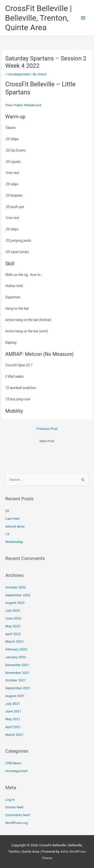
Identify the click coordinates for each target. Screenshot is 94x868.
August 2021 (15, 696)
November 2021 (17, 673)
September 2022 (18, 595)
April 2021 (13, 727)
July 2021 (13, 704)
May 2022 (13, 626)
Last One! (12, 518)
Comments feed (17, 815)
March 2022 (14, 641)
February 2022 (16, 649)
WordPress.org (17, 823)
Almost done (15, 526)
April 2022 (13, 634)
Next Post (47, 441)
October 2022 (16, 587)
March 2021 (14, 735)
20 (7, 511)
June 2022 (13, 618)
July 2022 (13, 610)
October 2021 (16, 680)
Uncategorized (19, 74)
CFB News (13, 763)
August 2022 (15, 603)
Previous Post (47, 429)
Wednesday (14, 542)
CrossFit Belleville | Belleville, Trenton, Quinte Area (38, 18)
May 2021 (13, 719)
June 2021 (13, 711)
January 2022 (16, 657)
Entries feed (14, 807)
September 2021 (18, 688)
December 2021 (17, 665)
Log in (10, 800)
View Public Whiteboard (23, 105)
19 (7, 534)
